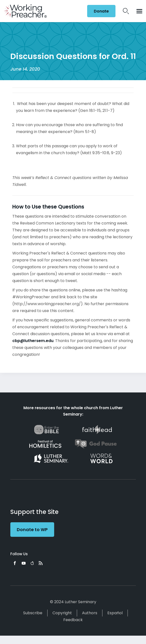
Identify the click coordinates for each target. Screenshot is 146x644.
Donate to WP (32, 530)
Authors (90, 613)
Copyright (62, 613)
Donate (101, 11)
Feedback (73, 620)
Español (115, 613)
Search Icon (126, 11)
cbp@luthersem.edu (33, 341)
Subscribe (33, 613)
